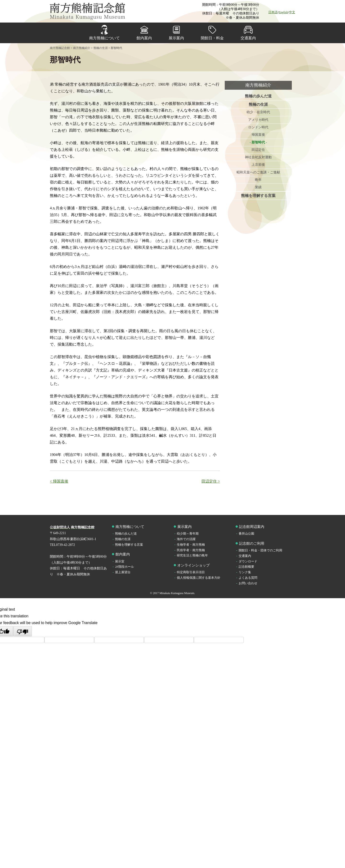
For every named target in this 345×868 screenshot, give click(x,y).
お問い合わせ (248, 583)
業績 (258, 188)
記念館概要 (246, 567)
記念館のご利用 (252, 543)
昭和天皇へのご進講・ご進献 (258, 173)
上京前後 (258, 165)
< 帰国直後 (59, 481)
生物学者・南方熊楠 (191, 545)
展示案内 (176, 38)
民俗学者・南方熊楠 (191, 550)
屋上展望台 (123, 572)
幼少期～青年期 (188, 534)
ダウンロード (248, 561)
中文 (292, 12)
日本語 (273, 12)
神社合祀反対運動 (258, 158)
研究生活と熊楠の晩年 (192, 555)
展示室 (120, 561)
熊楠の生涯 (258, 104)
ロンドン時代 (258, 127)
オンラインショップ (193, 565)
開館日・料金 (212, 38)
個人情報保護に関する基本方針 (199, 578)
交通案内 (248, 38)
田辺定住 (258, 150)
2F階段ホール (124, 567)
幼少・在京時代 (258, 112)
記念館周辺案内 (252, 527)
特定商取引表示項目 (191, 572)
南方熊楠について (104, 38)
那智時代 (258, 143)
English (283, 12)
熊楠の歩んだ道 (258, 96)
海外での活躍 (186, 539)
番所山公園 (246, 534)
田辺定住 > (211, 481)
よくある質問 (248, 578)
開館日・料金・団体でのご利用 (260, 550)
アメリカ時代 (258, 120)
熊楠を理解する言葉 (258, 196)
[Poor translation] (23, 631)
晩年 (258, 180)
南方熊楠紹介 (258, 85)
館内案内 (144, 38)
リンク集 (245, 572)
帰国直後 (258, 135)
